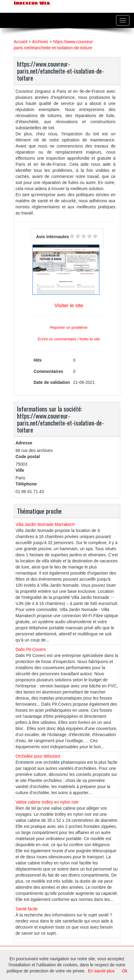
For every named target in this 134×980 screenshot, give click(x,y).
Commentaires (48, 371)
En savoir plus (101, 971)
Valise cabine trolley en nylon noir (47, 802)
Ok (125, 971)
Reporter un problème (69, 328)
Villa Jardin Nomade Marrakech (45, 524)
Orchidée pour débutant (38, 756)
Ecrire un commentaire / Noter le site (69, 339)
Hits (38, 360)
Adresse (24, 443)
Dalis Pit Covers (31, 649)
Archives (40, 42)
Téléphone (26, 484)
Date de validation (52, 382)
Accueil (21, 42)
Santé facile (27, 909)
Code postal (28, 457)
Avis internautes (53, 237)
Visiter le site (69, 306)
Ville (20, 470)
